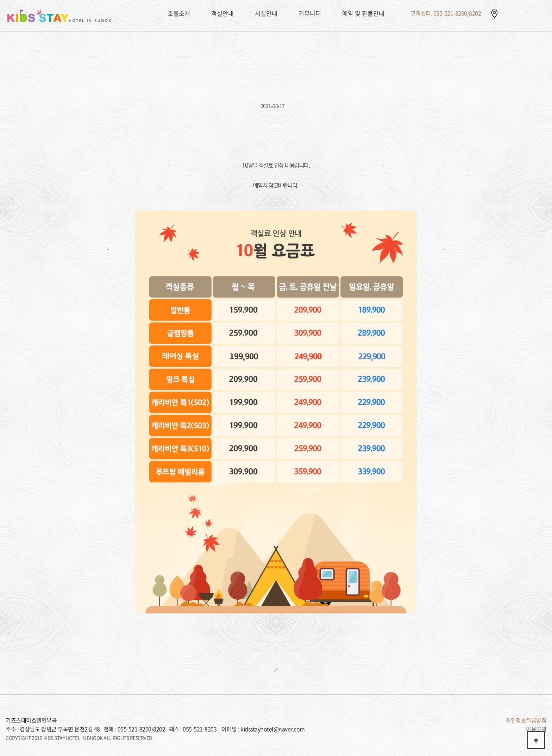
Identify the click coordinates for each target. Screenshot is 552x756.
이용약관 (536, 729)
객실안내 (222, 13)
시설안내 (266, 13)
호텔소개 (179, 13)
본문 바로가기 (0, 0)
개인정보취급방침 (526, 720)
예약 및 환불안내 (363, 13)
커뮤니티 (310, 13)
